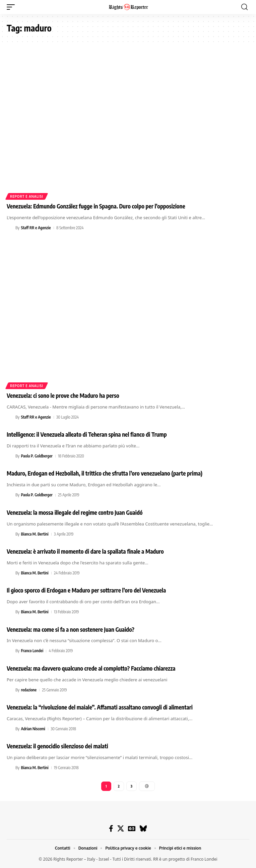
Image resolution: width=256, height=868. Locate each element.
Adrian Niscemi (33, 729)
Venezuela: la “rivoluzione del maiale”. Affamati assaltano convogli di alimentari (100, 707)
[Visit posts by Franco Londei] (10, 651)
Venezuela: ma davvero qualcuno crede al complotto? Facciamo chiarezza (91, 668)
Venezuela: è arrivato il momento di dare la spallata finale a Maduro (85, 551)
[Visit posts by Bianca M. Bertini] (10, 534)
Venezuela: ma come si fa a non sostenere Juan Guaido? (71, 629)
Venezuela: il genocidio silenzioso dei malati (57, 746)
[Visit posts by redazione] (10, 690)
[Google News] (132, 828)
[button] (12, 7)
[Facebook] (111, 828)
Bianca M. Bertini (35, 534)
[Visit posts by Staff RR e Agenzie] (10, 228)
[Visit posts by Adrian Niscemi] (10, 729)
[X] (121, 828)
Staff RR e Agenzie (36, 228)
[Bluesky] (143, 828)
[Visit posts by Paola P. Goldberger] (10, 456)
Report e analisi (27, 196)
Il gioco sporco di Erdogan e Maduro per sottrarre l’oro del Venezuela (86, 590)
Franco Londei (32, 651)
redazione (29, 690)
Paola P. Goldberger (37, 456)
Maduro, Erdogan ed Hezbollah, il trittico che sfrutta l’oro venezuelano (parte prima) (105, 473)
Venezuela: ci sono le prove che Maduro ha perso (63, 395)
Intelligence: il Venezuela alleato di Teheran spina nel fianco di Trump (87, 434)
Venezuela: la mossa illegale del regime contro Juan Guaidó (75, 512)
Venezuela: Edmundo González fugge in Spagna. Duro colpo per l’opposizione (96, 206)
